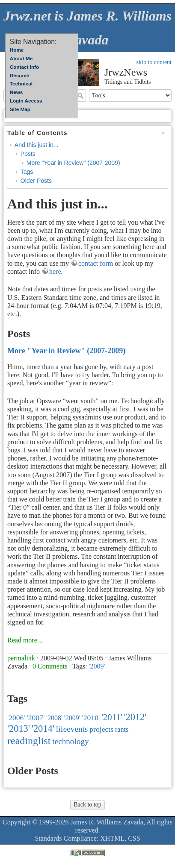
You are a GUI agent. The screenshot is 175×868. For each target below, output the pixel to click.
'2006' (16, 718)
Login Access (26, 101)
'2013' (19, 729)
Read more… (26, 640)
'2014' (43, 729)
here (55, 271)
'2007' (36, 718)
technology (70, 741)
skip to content (154, 62)
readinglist (29, 741)
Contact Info (24, 67)
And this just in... (37, 145)
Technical (21, 84)
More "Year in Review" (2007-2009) (73, 163)
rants (122, 729)
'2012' (135, 717)
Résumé (20, 75)
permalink (21, 658)
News (16, 92)
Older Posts (36, 181)
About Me (21, 58)
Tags (27, 172)
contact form (96, 263)
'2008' (54, 718)
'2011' (112, 717)
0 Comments (50, 666)
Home (17, 50)
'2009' (97, 666)
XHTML (112, 838)
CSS (134, 838)
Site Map (20, 109)
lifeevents (72, 729)
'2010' (91, 718)
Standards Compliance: (67, 838)
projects (101, 729)
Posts (28, 154)
